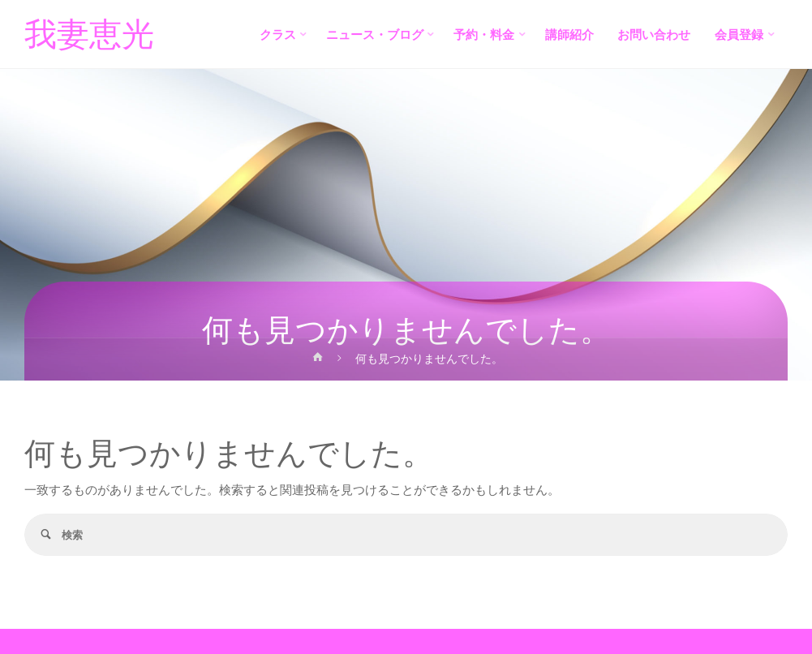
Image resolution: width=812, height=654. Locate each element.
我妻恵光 (89, 35)
